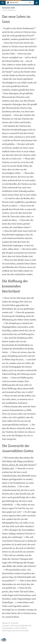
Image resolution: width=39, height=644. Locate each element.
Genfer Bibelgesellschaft (10, 10)
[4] (12, 71)
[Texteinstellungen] (37, 3)
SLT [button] (31, 3)
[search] (18, 3)
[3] (35, 39)
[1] (35, 28)
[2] (34, 35)
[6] (36, 464)
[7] (16, 580)
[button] (3, 3)
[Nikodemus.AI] (4, 640)
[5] (30, 227)
